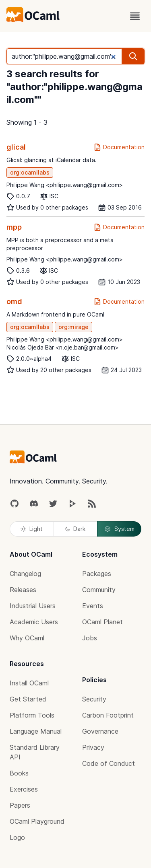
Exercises (24, 789)
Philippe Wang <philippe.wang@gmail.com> (65, 185)
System (119, 529)
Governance (100, 731)
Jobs (90, 638)
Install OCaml (29, 683)
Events (93, 606)
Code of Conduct (109, 763)
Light (32, 529)
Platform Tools (32, 715)
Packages (97, 574)
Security (94, 699)
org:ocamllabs (30, 172)
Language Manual (36, 731)
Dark (75, 529)
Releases (23, 590)
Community (99, 590)
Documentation (119, 147)
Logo (17, 837)
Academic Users (34, 622)
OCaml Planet (102, 622)
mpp (14, 227)
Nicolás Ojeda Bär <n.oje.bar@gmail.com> (63, 347)
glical (16, 147)
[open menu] (135, 16)
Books (19, 773)
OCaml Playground (37, 821)
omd (14, 301)
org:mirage (73, 327)
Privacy (93, 747)
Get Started (28, 699)
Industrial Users (33, 606)
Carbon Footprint (108, 715)
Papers (20, 805)
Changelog (25, 574)
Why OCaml (27, 638)
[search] (133, 56)
